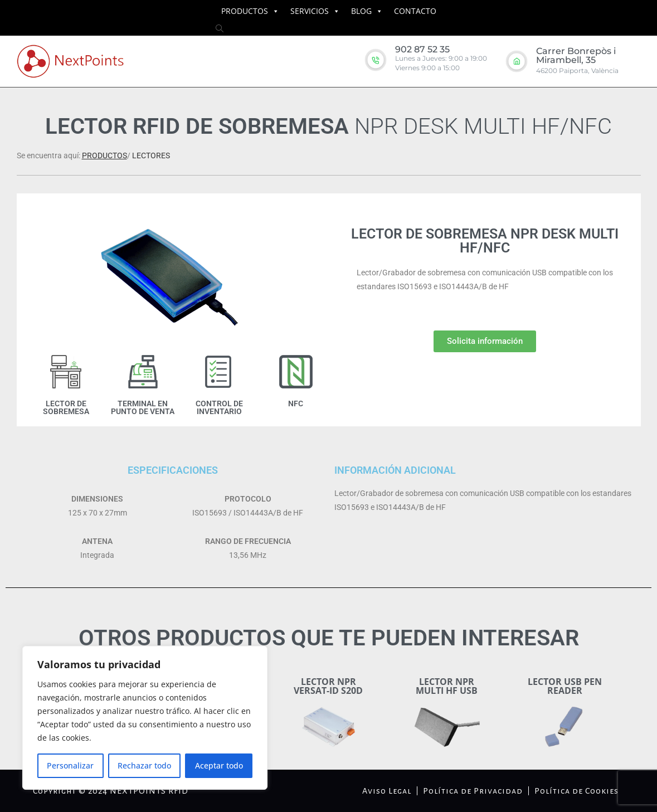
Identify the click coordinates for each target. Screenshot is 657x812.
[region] (145, 718)
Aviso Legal (387, 791)
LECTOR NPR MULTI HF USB (447, 686)
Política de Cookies (576, 791)
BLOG (361, 11)
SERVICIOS (310, 11)
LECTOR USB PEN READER (565, 686)
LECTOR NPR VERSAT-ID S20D (328, 686)
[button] (485, 341)
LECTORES (151, 155)
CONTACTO (415, 11)
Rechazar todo (144, 765)
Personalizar (70, 765)
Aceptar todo (219, 765)
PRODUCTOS (245, 11)
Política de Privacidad (473, 791)
